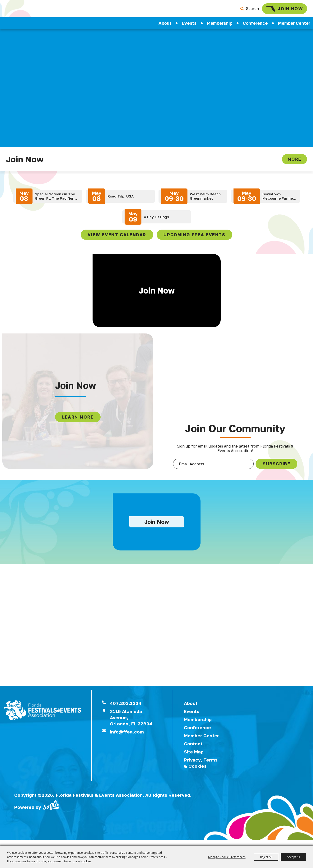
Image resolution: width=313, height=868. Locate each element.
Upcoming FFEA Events (194, 236)
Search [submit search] (249, 10)
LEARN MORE (77, 419)
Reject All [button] (266, 857)
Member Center (201, 741)
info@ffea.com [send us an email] (127, 737)
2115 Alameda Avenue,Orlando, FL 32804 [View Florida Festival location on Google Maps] (131, 723)
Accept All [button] (293, 857)
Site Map (194, 757)
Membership (220, 25)
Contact (193, 749)
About (165, 25)
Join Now (283, 10)
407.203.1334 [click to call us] (126, 709)
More (294, 161)
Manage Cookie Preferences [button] (227, 857)
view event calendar (117, 236)
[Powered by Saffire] (51, 810)
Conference (255, 25)
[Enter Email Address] (213, 466)
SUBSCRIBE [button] (278, 466)
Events (189, 25)
